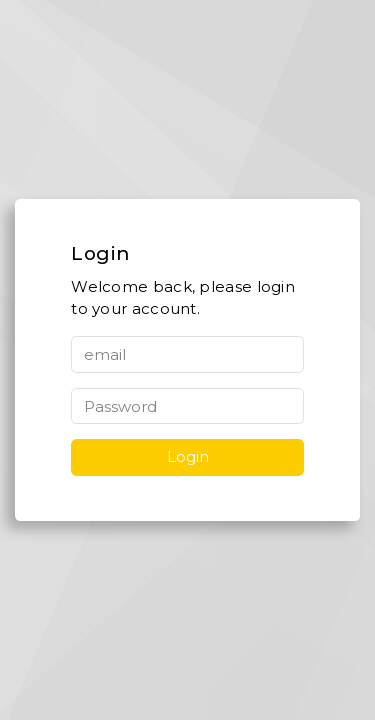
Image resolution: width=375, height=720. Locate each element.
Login (188, 456)
